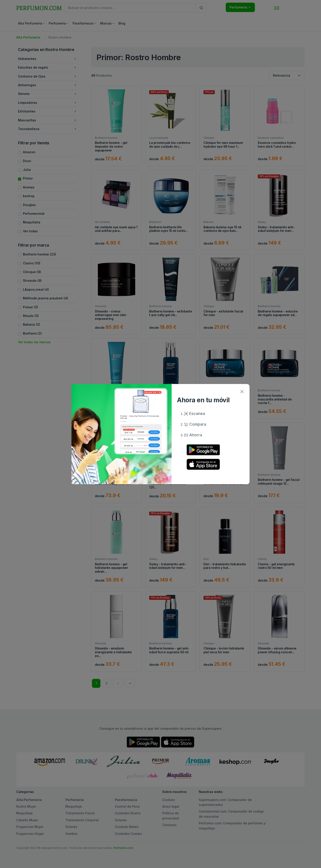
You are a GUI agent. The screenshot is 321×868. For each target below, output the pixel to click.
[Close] (242, 392)
